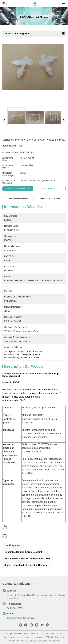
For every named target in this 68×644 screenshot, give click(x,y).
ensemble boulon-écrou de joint (23, 552)
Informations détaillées (18, 198)
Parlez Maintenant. (50, 189)
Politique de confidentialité (17, 634)
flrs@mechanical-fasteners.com (22, 618)
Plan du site (37, 634)
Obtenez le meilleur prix (18, 189)
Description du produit (50, 198)
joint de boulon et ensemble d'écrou (26, 565)
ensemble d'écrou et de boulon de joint (27, 559)
